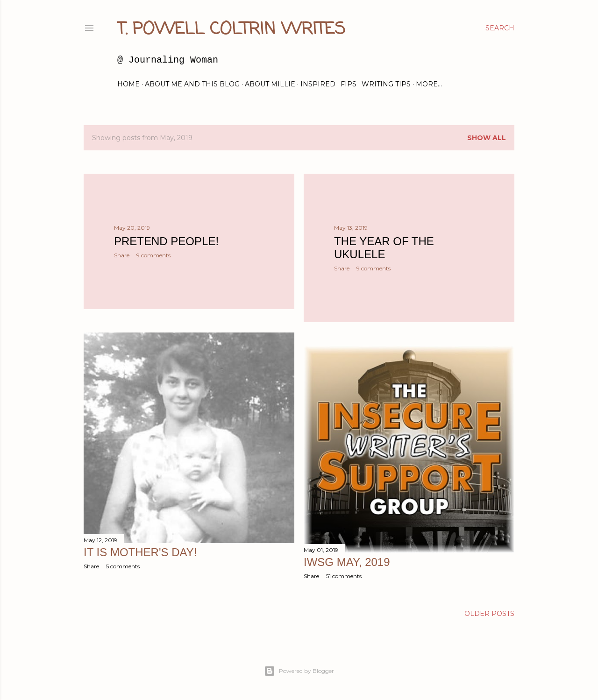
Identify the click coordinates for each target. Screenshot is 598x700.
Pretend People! (166, 241)
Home (128, 84)
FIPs (349, 84)
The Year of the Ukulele (384, 248)
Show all (487, 138)
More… (429, 84)
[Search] (500, 28)
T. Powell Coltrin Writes (231, 30)
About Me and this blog (192, 84)
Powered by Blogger (299, 671)
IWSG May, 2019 (347, 562)
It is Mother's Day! (140, 552)
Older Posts (489, 614)
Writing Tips (386, 84)
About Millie (270, 84)
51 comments (344, 576)
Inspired (318, 84)
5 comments (123, 566)
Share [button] (122, 255)
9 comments (153, 255)
